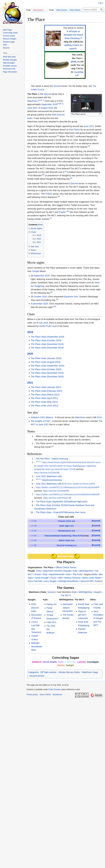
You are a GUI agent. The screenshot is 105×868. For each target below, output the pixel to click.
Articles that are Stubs (69, 672)
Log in (101, 3)
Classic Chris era (67, 521)
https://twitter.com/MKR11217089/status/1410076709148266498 (67, 487)
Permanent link (9, 69)
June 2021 (32, 108)
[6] (68, 211)
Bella (95, 574)
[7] (51, 218)
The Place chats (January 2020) (46, 358)
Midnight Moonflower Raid (37, 646)
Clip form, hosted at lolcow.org (78, 484)
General (51, 592)
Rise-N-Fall (78, 536)
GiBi (60, 578)
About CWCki (45, 695)
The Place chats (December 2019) (47, 348)
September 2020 (42, 276)
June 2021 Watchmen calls (49, 476)
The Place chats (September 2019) (47, 337)
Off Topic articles (48, 672)
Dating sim (51, 604)
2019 (30, 332)
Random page (9, 42)
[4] (66, 171)
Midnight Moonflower (69, 581)
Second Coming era (67, 545)
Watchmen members (53, 571)
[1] (53, 446)
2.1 (40, 462)
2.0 (37, 462)
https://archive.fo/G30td (45, 473)
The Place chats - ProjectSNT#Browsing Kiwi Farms (61, 512)
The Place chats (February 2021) (46, 391)
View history (73, 10)
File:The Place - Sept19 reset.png (52, 459)
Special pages (9, 63)
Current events (9, 36)
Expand (96, 521)
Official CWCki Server (66, 567)
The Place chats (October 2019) (46, 340)
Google (36, 271)
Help (5, 45)
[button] (96, 521)
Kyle (75, 571)
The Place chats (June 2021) (44, 406)
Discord (57, 86)
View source (59, 10)
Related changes (10, 60)
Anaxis (38, 574)
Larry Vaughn (50, 581)
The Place (48, 567)
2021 (30, 383)
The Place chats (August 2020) (45, 362)
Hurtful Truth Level (48, 326)
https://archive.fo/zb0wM (55, 491)
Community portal (10, 33)
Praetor (49, 194)
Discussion (38, 10)
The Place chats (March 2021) (45, 395)
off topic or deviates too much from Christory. (73, 35)
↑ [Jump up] (35, 436)
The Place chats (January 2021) (46, 387)
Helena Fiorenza (72, 578)
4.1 (40, 479)
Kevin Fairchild (35, 581)
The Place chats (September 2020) (47, 366)
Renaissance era (67, 531)
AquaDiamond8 (57, 574)
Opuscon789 (87, 581)
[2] (58, 136)
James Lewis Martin (91, 578)
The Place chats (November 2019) (47, 344)
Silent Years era (67, 540)
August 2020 (47, 108)
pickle (74, 62)
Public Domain (54, 689)
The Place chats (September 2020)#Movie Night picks (62, 502)
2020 (30, 354)
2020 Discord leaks (35, 608)
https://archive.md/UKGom (56, 498)
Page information (10, 72)
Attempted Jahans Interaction (68, 608)
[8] (51, 292)
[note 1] (41, 100)
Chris (39, 571)
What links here (9, 57)
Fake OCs (51, 622)
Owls (68, 574)
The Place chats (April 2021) (44, 398)
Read (49, 10)
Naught (68, 571)
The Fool (77, 574)
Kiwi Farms (75, 130)
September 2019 (49, 104)
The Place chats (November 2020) (47, 373)
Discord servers (37, 676)
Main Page (7, 30)
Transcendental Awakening (58, 536)
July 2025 (43, 323)
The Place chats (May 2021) (44, 402)
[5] (43, 175)
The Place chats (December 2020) (47, 377)
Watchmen (32, 101)
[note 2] (60, 104)
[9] (57, 299)
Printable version (10, 66)
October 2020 (40, 297)
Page (28, 10)
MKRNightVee (86, 571)
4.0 (37, 479)
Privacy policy (32, 695)
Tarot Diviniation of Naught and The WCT (98, 618)
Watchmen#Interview (52, 480)
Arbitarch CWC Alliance (42, 417)
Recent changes (10, 39)
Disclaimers (57, 695)
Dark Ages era (67, 526)
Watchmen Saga (90, 672)
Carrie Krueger (42, 578)
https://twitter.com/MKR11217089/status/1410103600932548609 (67, 494)
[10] (55, 306)
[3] (89, 146)
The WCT (65, 595)
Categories (33, 672)
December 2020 (40, 304)
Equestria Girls (71, 297)
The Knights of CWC (41, 421)
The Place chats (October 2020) (46, 369)
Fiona (53, 578)
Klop (45, 574)
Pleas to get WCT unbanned (83, 615)
